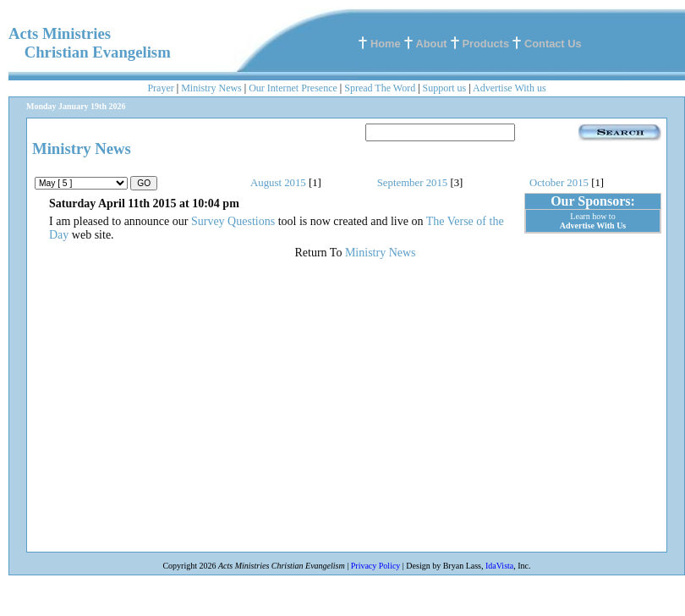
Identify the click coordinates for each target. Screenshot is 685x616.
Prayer (160, 88)
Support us (445, 88)
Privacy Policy (376, 566)
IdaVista (499, 566)
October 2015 (559, 183)
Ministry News (211, 88)
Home (386, 44)
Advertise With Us (593, 225)
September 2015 (413, 183)
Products (486, 44)
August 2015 (278, 183)
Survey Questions (233, 221)
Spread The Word (380, 88)
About (432, 44)
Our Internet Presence (293, 88)
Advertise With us (510, 88)
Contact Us (553, 44)
